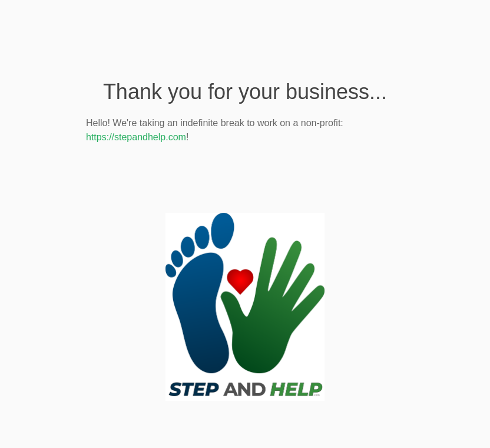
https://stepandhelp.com (136, 137)
